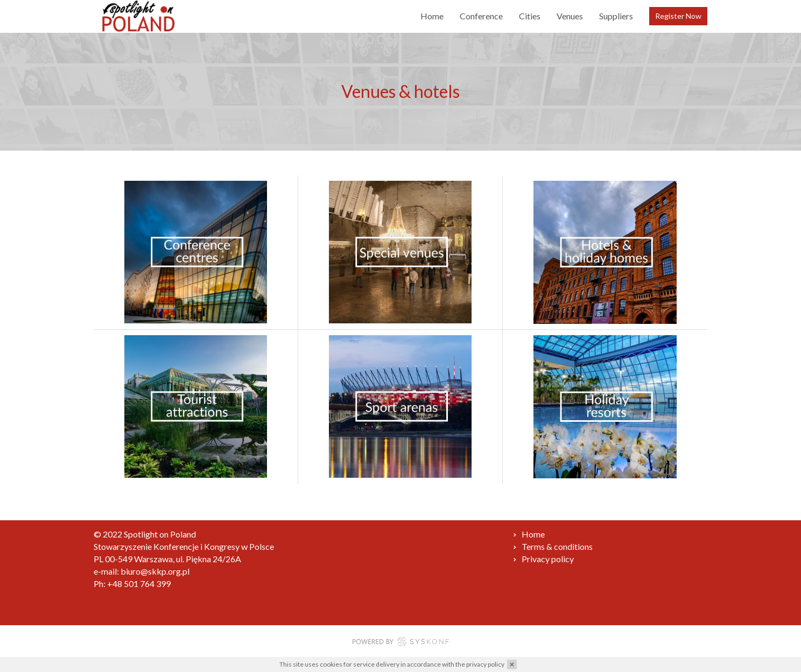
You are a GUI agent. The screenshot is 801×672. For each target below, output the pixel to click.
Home (432, 16)
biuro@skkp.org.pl (155, 571)
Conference (481, 16)
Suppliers (616, 16)
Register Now (678, 16)
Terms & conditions (557, 546)
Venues (570, 16)
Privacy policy (548, 559)
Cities (530, 16)
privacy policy (485, 664)
